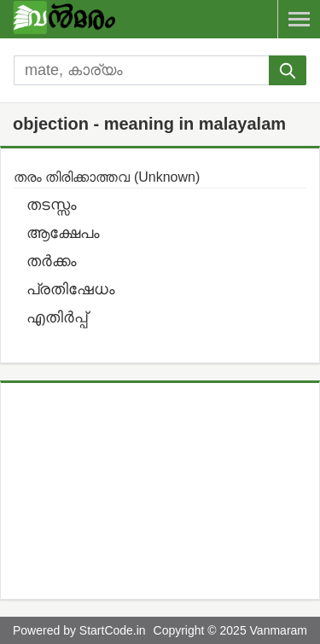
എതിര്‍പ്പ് (57, 317)
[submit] (288, 70)
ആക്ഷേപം (63, 233)
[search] (141, 70)
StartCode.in (113, 630)
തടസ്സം (52, 205)
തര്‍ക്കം (52, 261)
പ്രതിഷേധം (71, 289)
